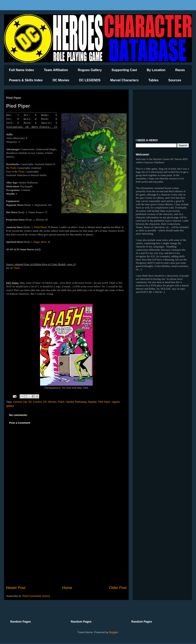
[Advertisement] (66, 551)
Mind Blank (40, 227)
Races (180, 70)
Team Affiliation (56, 70)
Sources (175, 80)
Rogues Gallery (90, 70)
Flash (13, 168)
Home (67, 588)
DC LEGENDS (90, 80)
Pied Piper (104, 402)
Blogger (114, 632)
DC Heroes (50, 402)
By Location (156, 70)
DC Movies (61, 80)
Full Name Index (22, 70)
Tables (154, 80)
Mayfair (92, 402)
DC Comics (35, 402)
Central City (20, 402)
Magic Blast (40, 242)
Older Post (118, 588)
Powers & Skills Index (26, 80)
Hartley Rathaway (76, 402)
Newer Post (16, 588)
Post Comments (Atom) (36, 596)
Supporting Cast (124, 70)
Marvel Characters (124, 80)
